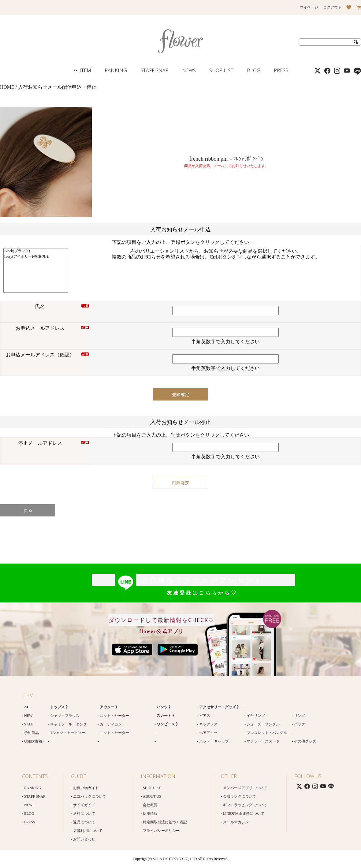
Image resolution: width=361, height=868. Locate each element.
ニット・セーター (114, 716)
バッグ (300, 724)
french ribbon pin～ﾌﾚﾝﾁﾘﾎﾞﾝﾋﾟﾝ (226, 159)
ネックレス (208, 724)
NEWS (189, 70)
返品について (84, 822)
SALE (29, 724)
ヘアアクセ (208, 733)
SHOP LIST (221, 70)
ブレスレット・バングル (267, 733)
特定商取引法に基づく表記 (165, 822)
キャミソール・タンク (69, 724)
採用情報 (150, 814)
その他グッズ (305, 741)
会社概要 (150, 805)
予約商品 (32, 733)
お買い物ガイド (86, 788)
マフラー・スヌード (263, 741)
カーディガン (111, 724)
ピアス (205, 716)
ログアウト (332, 7)
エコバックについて (90, 796)
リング (300, 716)
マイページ (309, 7)
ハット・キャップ (214, 741)
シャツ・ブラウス (65, 716)
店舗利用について (88, 831)
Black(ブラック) (36, 251)
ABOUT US (152, 796)
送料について (84, 814)
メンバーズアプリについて (245, 788)
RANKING (116, 70)
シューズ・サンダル (263, 724)
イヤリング (256, 716)
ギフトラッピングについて (245, 805)
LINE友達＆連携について (244, 814)
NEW (28, 716)
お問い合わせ (84, 839)
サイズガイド (84, 805)
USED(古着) (34, 741)
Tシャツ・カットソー (68, 733)
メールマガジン (236, 822)
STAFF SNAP (154, 70)
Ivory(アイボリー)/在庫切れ (36, 257)
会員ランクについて (240, 796)
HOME (7, 87)
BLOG (254, 70)
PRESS (281, 70)
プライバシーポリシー (161, 831)
